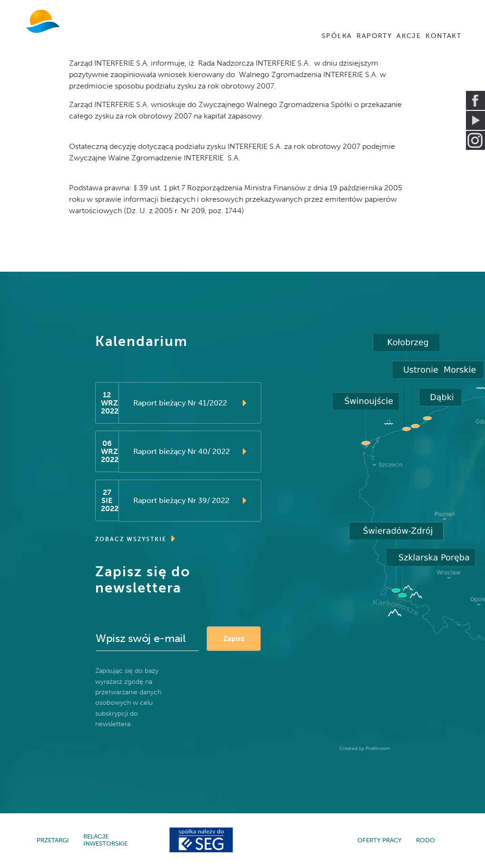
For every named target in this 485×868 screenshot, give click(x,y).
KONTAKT (443, 36)
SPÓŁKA (337, 36)
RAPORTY (374, 36)
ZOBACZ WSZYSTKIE (136, 540)
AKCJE (409, 36)
